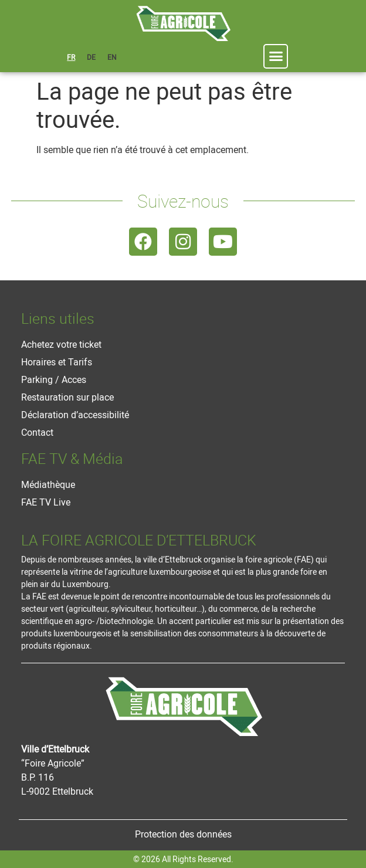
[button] (276, 56)
